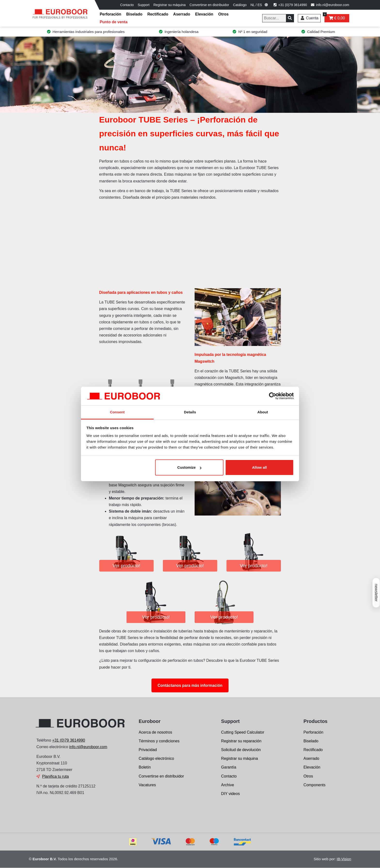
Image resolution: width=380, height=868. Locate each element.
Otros (223, 14)
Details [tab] (190, 412)
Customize (190, 467)
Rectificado (158, 14)
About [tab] (263, 412)
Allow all (259, 467)
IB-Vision (344, 859)
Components (314, 785)
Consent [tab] (117, 412)
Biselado (134, 14)
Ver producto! (126, 566)
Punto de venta (114, 22)
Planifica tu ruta (55, 776)
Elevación (204, 14)
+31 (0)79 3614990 (69, 740)
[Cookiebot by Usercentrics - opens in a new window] (273, 396)
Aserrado (182, 14)
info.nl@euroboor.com (88, 747)
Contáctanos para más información (190, 685)
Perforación (110, 14)
